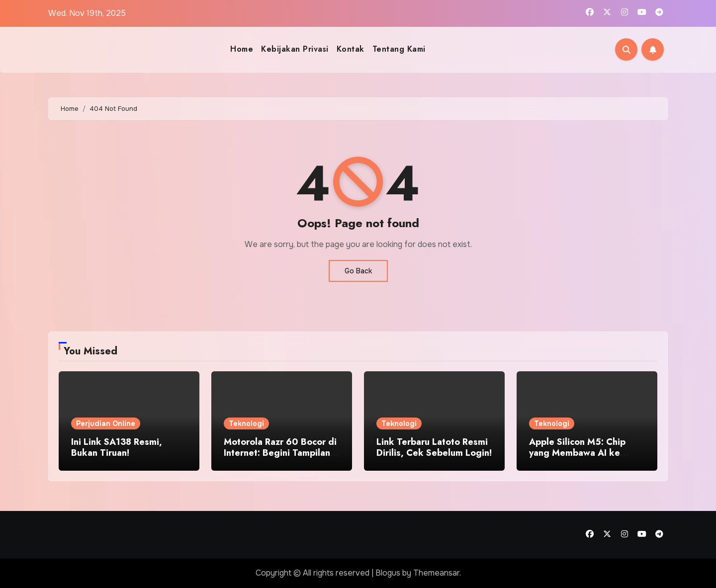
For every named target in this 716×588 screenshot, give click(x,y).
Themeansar (436, 573)
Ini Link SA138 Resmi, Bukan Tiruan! (117, 447)
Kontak (351, 49)
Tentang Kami (399, 49)
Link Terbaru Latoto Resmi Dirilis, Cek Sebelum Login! (434, 447)
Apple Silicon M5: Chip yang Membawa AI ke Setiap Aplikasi (577, 453)
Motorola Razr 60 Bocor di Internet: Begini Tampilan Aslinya (280, 453)
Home (242, 49)
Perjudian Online (106, 423)
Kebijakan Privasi (295, 49)
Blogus (388, 573)
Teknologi (246, 423)
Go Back (358, 271)
